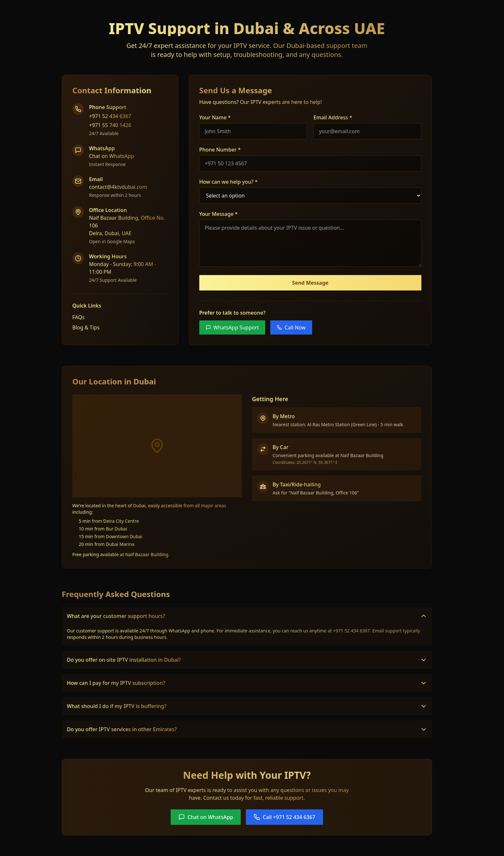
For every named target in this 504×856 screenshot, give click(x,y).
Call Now (291, 327)
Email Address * (333, 117)
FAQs (78, 317)
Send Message (310, 283)
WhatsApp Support (232, 327)
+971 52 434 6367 (110, 116)
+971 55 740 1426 (110, 125)
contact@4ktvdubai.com (118, 187)
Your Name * (215, 117)
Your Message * (219, 214)
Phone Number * (220, 150)
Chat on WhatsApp (112, 156)
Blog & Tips (86, 327)
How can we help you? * (229, 182)
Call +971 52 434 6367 (284, 817)
